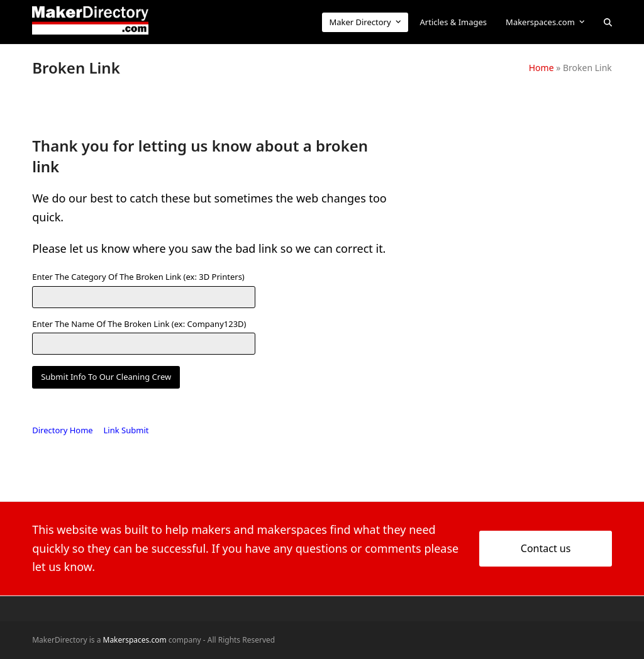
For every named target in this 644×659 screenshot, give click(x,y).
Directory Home (62, 430)
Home (541, 68)
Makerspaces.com (135, 640)
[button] (608, 22)
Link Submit (126, 430)
